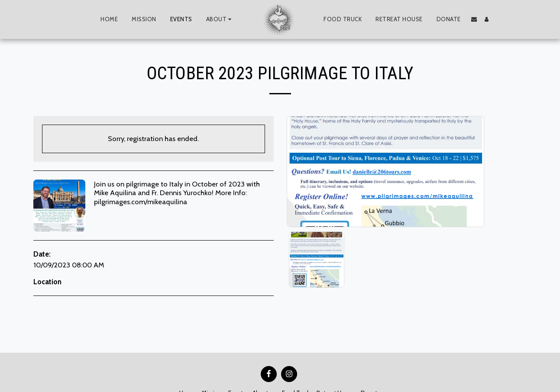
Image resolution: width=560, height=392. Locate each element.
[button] (220, 19)
